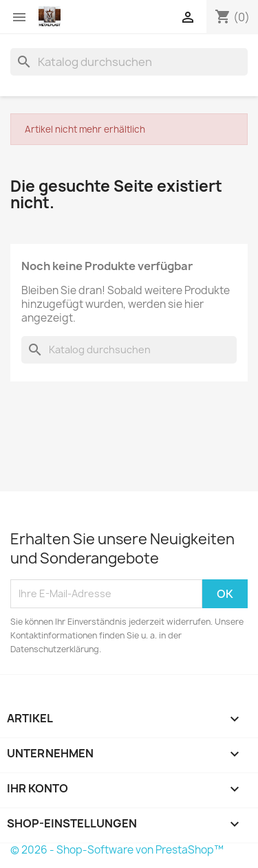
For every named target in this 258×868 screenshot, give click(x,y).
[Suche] (129, 62)
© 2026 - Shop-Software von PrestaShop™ (117, 850)
